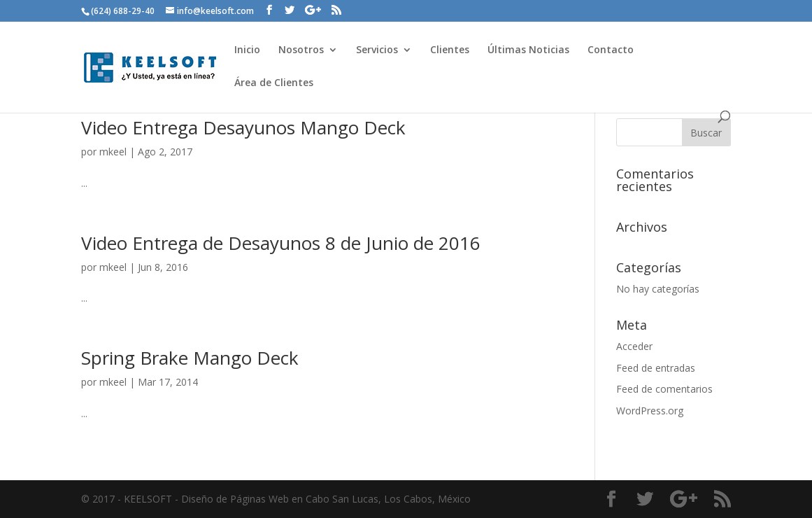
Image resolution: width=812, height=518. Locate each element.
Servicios (377, 50)
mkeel (113, 152)
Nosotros (301, 50)
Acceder (634, 346)
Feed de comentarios (664, 389)
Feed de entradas (656, 368)
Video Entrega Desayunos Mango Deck (243, 127)
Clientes (450, 50)
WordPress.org (650, 411)
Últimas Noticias (528, 50)
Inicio (247, 50)
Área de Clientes (274, 83)
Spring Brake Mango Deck (190, 358)
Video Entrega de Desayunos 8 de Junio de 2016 (281, 243)
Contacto (611, 50)
